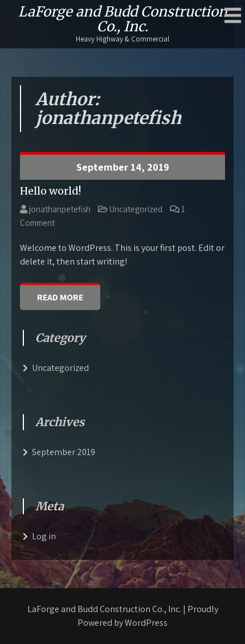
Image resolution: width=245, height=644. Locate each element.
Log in (44, 536)
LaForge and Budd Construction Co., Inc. (123, 19)
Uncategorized (136, 209)
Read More (60, 297)
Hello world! (50, 191)
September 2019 (64, 452)
